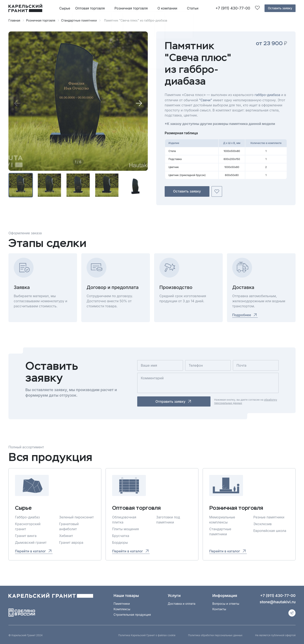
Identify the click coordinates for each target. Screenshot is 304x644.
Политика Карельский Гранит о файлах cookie (147, 635)
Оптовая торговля (90, 8)
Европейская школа (270, 530)
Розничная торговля (131, 8)
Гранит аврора (71, 542)
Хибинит (66, 536)
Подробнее (245, 315)
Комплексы (122, 609)
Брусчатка (121, 536)
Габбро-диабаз (27, 517)
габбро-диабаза (268, 95)
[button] (139, 103)
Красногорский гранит (28, 526)
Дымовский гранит (31, 542)
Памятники (122, 603)
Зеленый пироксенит (76, 517)
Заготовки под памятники (168, 519)
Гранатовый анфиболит (69, 526)
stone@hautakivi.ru (278, 602)
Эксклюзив (263, 524)
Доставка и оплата (182, 603)
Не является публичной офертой (275, 635)
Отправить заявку (164, 401)
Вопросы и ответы (226, 603)
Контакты (219, 609)
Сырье (65, 8)
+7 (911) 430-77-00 (233, 8)
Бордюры (120, 542)
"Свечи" (206, 100)
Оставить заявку (280, 8)
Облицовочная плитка (124, 519)
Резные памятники (269, 517)
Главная (14, 20)
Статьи (193, 8)
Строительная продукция (132, 614)
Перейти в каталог (34, 551)
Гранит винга (26, 536)
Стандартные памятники (79, 20)
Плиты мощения (126, 529)
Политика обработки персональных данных (215, 635)
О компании (167, 8)
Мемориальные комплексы (222, 519)
